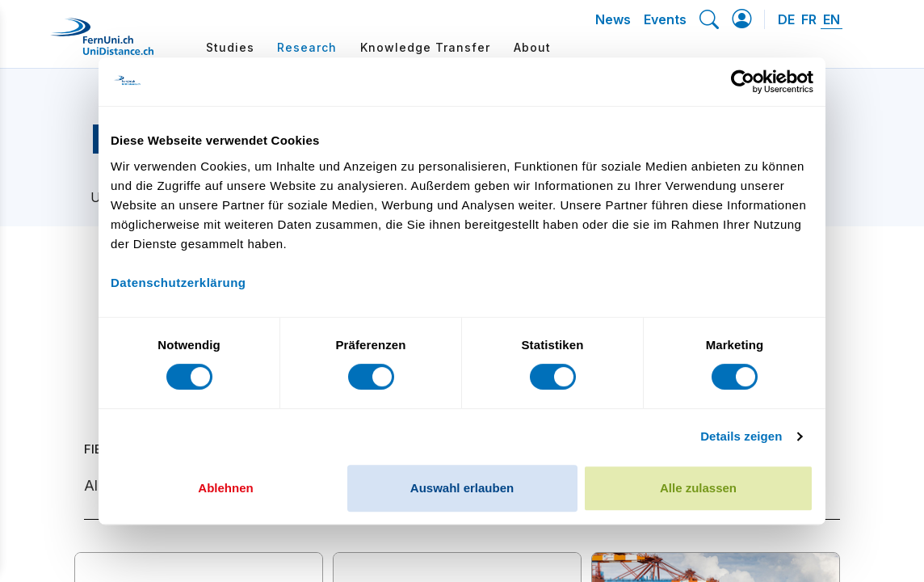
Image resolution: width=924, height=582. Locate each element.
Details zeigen (741, 436)
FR (809, 19)
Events (665, 19)
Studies (230, 47)
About (532, 47)
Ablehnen (225, 488)
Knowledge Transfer (425, 47)
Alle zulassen (698, 488)
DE (786, 19)
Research (307, 47)
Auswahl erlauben (462, 488)
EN (832, 19)
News (613, 19)
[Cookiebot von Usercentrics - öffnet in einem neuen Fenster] (743, 82)
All (92, 485)
